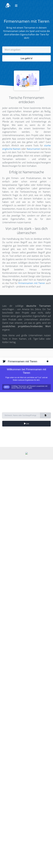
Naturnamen (34, 149)
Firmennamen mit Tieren (32, 283)
